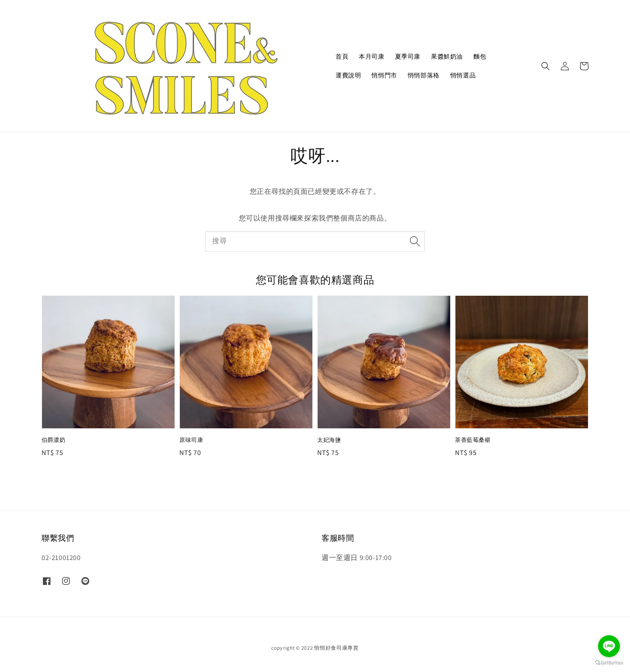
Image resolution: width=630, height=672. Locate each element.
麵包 (480, 56)
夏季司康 (408, 56)
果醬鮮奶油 (447, 56)
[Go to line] (609, 646)
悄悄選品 (463, 75)
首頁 (342, 56)
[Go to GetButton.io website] (609, 663)
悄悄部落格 (424, 75)
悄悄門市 (384, 75)
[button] (546, 66)
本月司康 (371, 56)
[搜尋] (415, 241)
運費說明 (348, 75)
